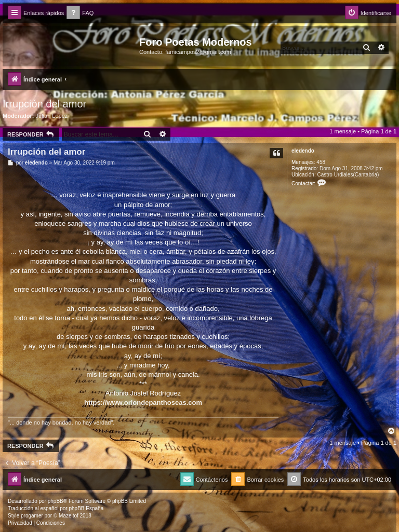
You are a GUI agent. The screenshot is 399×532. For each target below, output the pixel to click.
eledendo (303, 151)
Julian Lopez (52, 116)
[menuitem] (80, 13)
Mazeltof (69, 516)
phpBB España (86, 508)
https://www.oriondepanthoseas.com (143, 403)
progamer (32, 516)
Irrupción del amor (44, 104)
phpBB (56, 501)
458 (321, 162)
